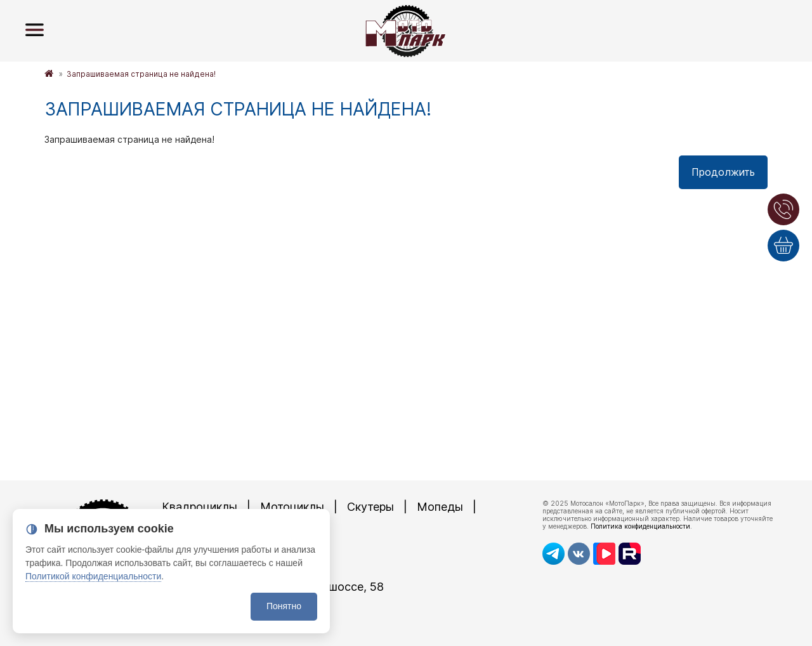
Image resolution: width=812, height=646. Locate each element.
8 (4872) (228, 565)
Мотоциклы (292, 507)
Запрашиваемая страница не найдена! (141, 74)
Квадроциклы (200, 507)
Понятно (284, 606)
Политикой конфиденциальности (93, 576)
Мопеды (440, 507)
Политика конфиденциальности (640, 526)
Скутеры (370, 507)
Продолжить (723, 172)
